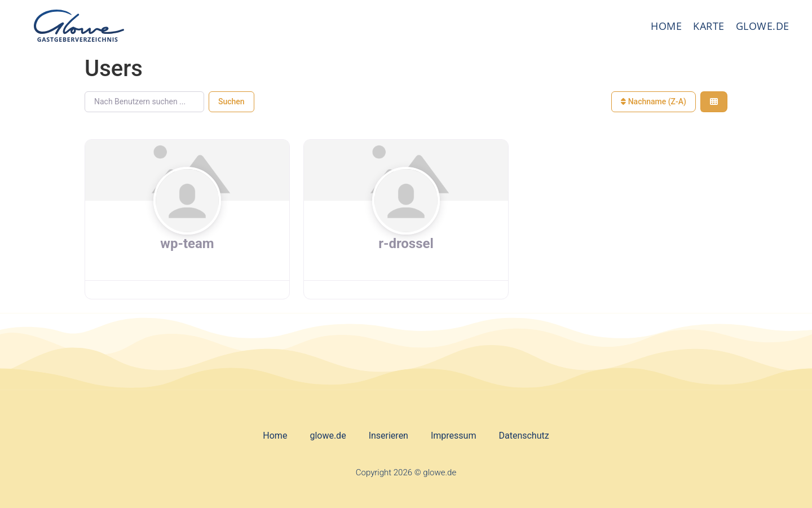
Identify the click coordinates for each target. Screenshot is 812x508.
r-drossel (406, 244)
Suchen (231, 101)
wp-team (187, 244)
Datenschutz (524, 436)
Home (666, 26)
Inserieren (389, 436)
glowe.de (763, 26)
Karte (709, 26)
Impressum (454, 436)
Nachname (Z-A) (654, 101)
